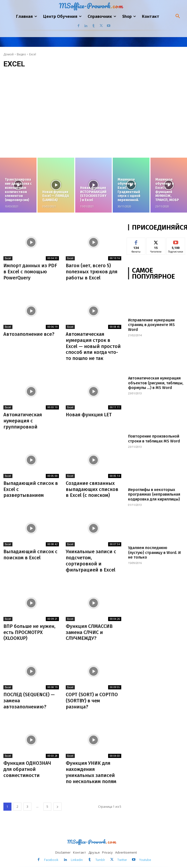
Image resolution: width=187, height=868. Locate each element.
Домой (9, 54)
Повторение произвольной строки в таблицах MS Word (154, 438)
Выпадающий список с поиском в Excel (31, 552)
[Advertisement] (93, 114)
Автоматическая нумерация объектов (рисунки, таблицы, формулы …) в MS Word (155, 383)
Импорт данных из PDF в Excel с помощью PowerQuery (30, 271)
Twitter (122, 854)
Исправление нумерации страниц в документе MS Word (151, 325)
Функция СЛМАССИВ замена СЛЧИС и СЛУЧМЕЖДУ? (89, 628)
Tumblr (100, 854)
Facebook (51, 854)
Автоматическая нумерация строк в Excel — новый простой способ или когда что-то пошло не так (93, 345)
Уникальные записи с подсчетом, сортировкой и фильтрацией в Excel (91, 558)
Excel (8, 258)
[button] (178, 16)
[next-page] (57, 801)
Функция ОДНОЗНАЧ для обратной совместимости (27, 764)
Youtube (145, 854)
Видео (21, 54)
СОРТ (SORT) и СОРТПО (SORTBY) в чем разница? (92, 696)
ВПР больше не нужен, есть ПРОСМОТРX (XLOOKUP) (29, 628)
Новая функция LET (89, 413)
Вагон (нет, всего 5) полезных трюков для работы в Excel (92, 271)
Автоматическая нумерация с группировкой (23, 419)
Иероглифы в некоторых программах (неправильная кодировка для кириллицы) (154, 494)
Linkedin (77, 854)
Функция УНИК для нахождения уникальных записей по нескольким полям (91, 767)
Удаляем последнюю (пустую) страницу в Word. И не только (154, 552)
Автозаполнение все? (29, 333)
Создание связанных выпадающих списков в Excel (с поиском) (92, 487)
